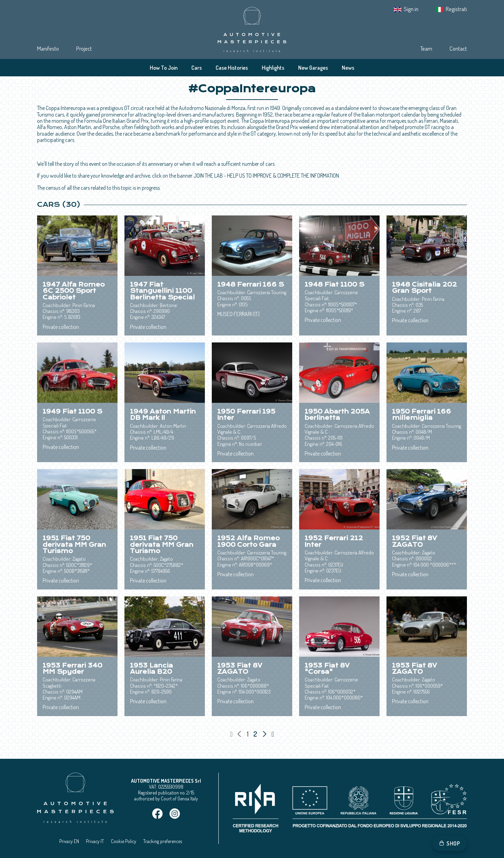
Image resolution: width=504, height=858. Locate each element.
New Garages (313, 68)
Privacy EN (69, 841)
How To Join (164, 68)
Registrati (456, 9)
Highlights (273, 68)
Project (84, 48)
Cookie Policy (124, 841)
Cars (197, 68)
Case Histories (232, 68)
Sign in (411, 9)
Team (426, 48)
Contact (458, 48)
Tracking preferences (163, 841)
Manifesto (48, 48)
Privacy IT (95, 841)
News (348, 68)
